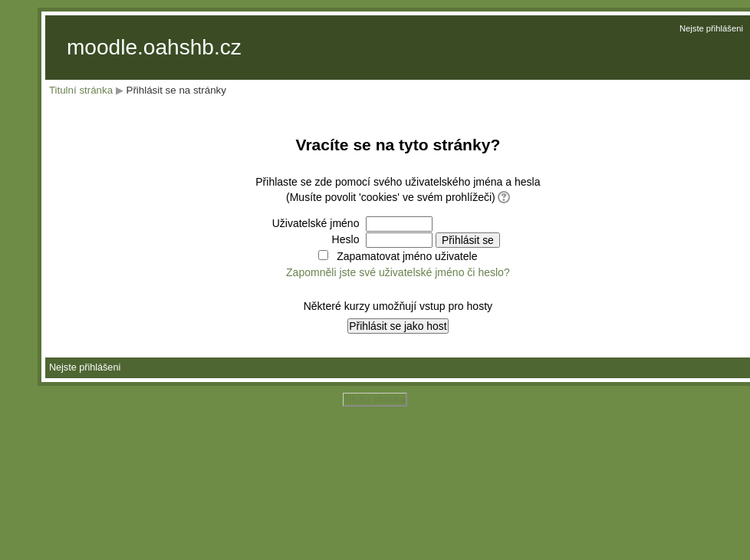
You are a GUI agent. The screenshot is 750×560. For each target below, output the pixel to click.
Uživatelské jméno (316, 223)
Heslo (346, 239)
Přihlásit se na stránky (176, 90)
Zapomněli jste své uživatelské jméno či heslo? (398, 272)
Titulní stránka (81, 90)
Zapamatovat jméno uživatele (407, 256)
